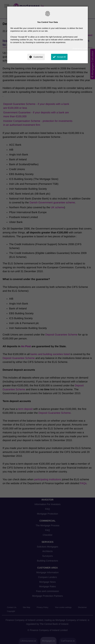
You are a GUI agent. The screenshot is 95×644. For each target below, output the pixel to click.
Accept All (61, 57)
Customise (38, 57)
